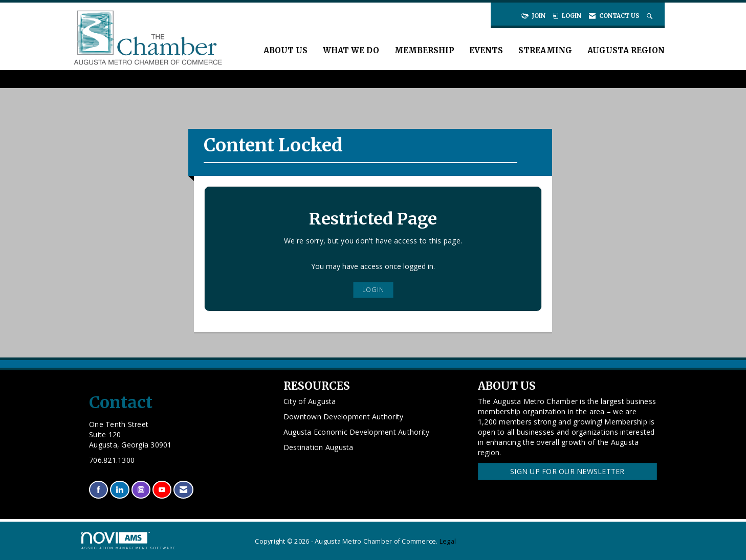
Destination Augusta (319, 447)
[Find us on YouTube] (162, 490)
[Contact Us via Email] (183, 490)
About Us (286, 50)
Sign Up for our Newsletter (567, 471)
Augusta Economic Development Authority (357, 432)
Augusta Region (626, 50)
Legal (448, 541)
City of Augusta (310, 401)
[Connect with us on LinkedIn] (119, 490)
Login (373, 290)
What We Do (351, 50)
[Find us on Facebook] (98, 490)
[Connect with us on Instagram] (141, 490)
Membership (424, 50)
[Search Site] (651, 16)
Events (486, 50)
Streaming (545, 50)
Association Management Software (129, 541)
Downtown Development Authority (344, 417)
